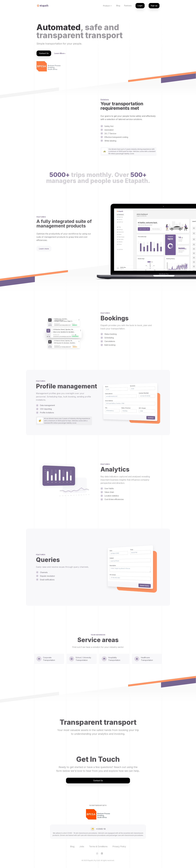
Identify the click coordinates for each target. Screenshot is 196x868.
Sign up (154, 6)
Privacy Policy (119, 846)
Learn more (44, 249)
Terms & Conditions (98, 846)
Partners (128, 6)
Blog (118, 6)
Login (140, 6)
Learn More (60, 53)
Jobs (82, 846)
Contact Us (44, 53)
